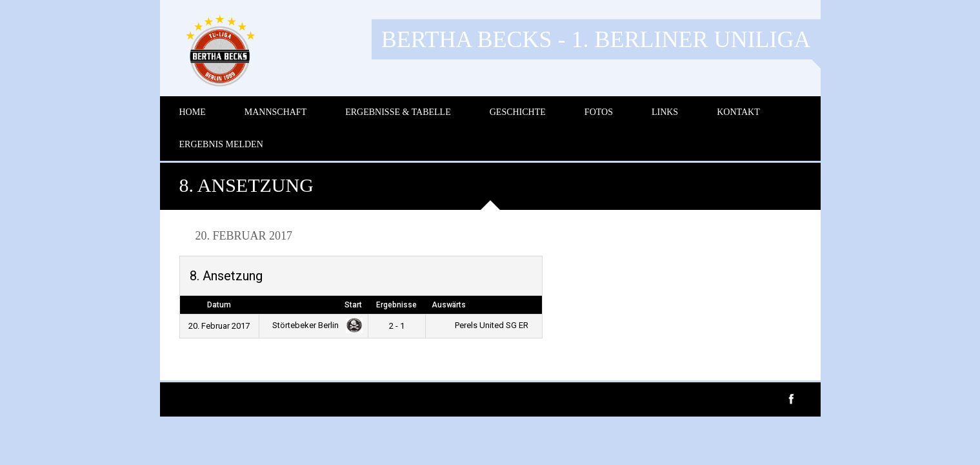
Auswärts (449, 305)
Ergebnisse (396, 305)
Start (353, 305)
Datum (219, 305)
